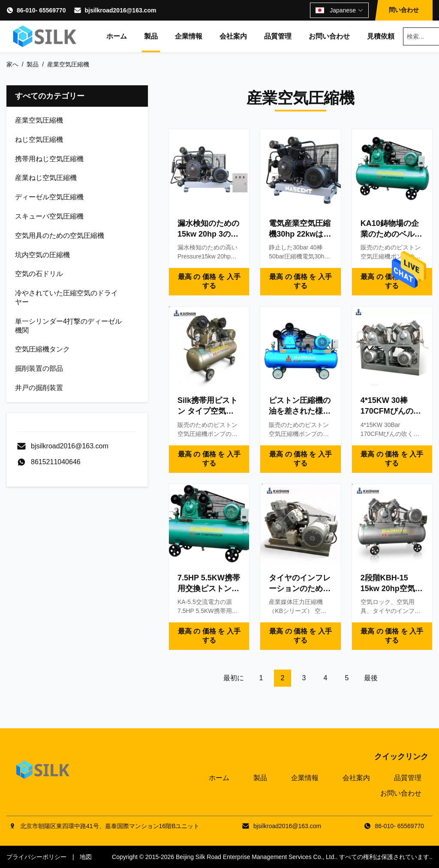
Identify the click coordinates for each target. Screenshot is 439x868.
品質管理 (278, 36)
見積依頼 (381, 36)
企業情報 (189, 36)
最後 (371, 678)
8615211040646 (56, 462)
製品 (151, 36)
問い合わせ (404, 10)
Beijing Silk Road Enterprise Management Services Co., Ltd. (256, 857)
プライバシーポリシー (36, 857)
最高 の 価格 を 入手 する (209, 281)
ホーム (117, 36)
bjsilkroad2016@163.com (120, 10)
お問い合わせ (329, 36)
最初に (234, 678)
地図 (86, 857)
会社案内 (233, 36)
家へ (12, 64)
